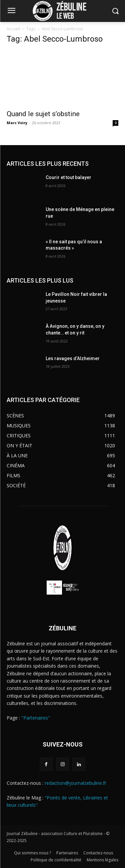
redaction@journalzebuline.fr (75, 783)
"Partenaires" (36, 718)
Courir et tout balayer (68, 177)
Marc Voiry (17, 123)
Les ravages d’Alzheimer (73, 358)
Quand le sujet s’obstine (43, 114)
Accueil (13, 29)
